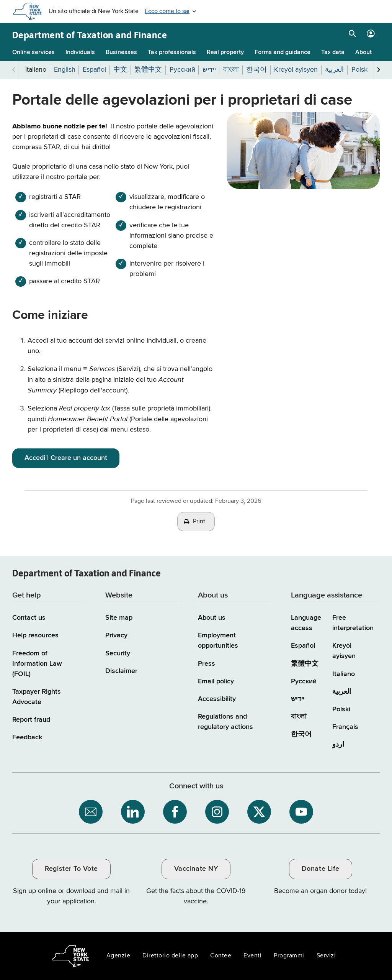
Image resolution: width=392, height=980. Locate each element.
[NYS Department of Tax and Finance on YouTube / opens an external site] (301, 812)
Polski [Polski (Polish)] (341, 709)
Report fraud (31, 720)
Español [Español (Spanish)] (303, 646)
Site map (119, 618)
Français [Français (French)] (345, 727)
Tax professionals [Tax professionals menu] (172, 53)
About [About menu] (363, 53)
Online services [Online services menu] (33, 53)
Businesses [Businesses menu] (121, 53)
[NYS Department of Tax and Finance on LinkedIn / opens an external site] (133, 812)
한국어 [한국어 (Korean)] (301, 734)
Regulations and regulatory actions (225, 722)
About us (212, 618)
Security (118, 653)
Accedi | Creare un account (66, 458)
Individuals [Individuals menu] (80, 53)
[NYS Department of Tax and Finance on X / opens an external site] (259, 812)
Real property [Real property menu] (225, 53)
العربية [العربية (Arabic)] (342, 692)
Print (199, 522)
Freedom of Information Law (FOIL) (37, 664)
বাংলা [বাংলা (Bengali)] (299, 717)
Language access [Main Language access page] (306, 623)
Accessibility (217, 699)
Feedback (27, 737)
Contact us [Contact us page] (29, 618)
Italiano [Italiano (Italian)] (344, 674)
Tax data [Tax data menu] (333, 53)
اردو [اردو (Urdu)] (338, 745)
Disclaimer (121, 671)
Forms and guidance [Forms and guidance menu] (283, 53)
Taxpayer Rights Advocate (37, 697)
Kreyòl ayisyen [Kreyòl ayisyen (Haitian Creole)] (344, 651)
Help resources (35, 635)
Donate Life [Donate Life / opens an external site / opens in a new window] (321, 869)
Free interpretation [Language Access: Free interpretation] (353, 623)
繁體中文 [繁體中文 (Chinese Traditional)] (305, 664)
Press (207, 664)
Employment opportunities (218, 641)
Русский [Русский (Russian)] (304, 681)
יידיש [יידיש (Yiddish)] (298, 699)
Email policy (216, 681)
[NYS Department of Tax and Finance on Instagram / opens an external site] (217, 812)
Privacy (116, 635)
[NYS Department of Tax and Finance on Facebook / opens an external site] (175, 812)
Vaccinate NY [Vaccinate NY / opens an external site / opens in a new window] (196, 869)
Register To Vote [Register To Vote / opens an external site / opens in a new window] (71, 869)
